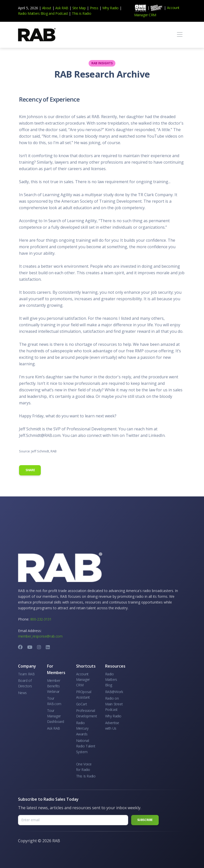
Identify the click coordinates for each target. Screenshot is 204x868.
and (51, 13)
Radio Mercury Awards (82, 728)
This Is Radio (86, 776)
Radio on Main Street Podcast (114, 704)
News (22, 693)
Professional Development (87, 713)
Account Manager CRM (83, 680)
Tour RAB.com (54, 701)
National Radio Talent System (86, 746)
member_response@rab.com (40, 636)
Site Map (79, 8)
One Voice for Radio (84, 767)
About (47, 8)
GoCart (82, 704)
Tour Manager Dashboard (56, 716)
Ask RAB (62, 8)
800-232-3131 (41, 619)
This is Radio (81, 13)
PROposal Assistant (84, 694)
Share (30, 470)
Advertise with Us (112, 726)
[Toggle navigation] (180, 35)
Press (94, 8)
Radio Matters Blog (33, 13)
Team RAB (26, 674)
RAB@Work (114, 692)
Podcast (62, 13)
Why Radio (111, 8)
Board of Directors (25, 683)
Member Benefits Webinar (54, 686)
